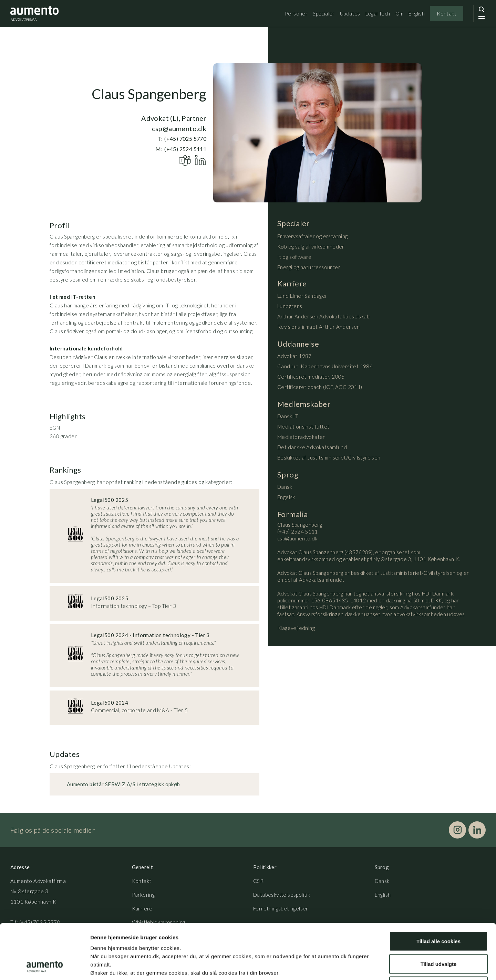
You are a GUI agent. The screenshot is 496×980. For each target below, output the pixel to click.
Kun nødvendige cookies (438, 935)
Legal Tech (378, 13)
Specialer (324, 13)
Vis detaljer (358, 966)
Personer (296, 13)
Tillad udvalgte (439, 912)
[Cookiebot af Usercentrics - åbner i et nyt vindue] (45, 967)
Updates (350, 13)
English (417, 13)
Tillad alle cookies (438, 890)
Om (400, 13)
